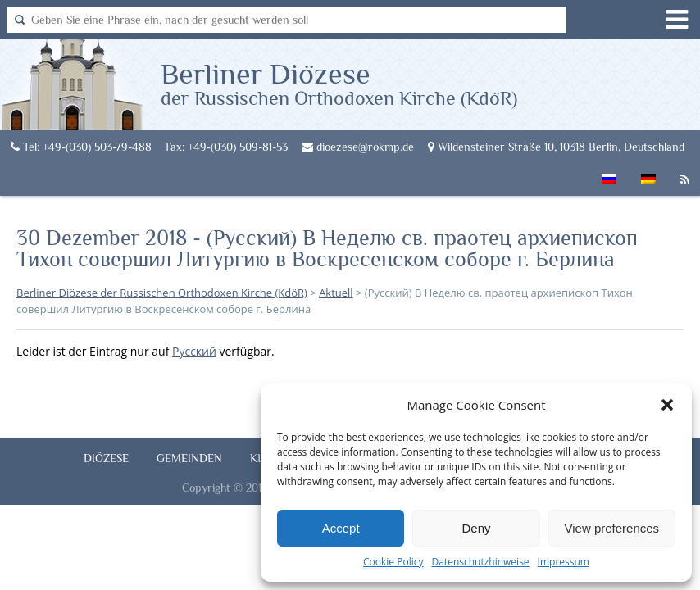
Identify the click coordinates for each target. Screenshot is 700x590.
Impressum (564, 562)
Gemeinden (189, 458)
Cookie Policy (393, 562)
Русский (194, 351)
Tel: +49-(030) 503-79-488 (81, 147)
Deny (476, 528)
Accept (341, 528)
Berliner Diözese (339, 83)
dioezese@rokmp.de (358, 147)
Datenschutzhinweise (480, 562)
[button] (667, 405)
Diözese (106, 458)
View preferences (612, 528)
